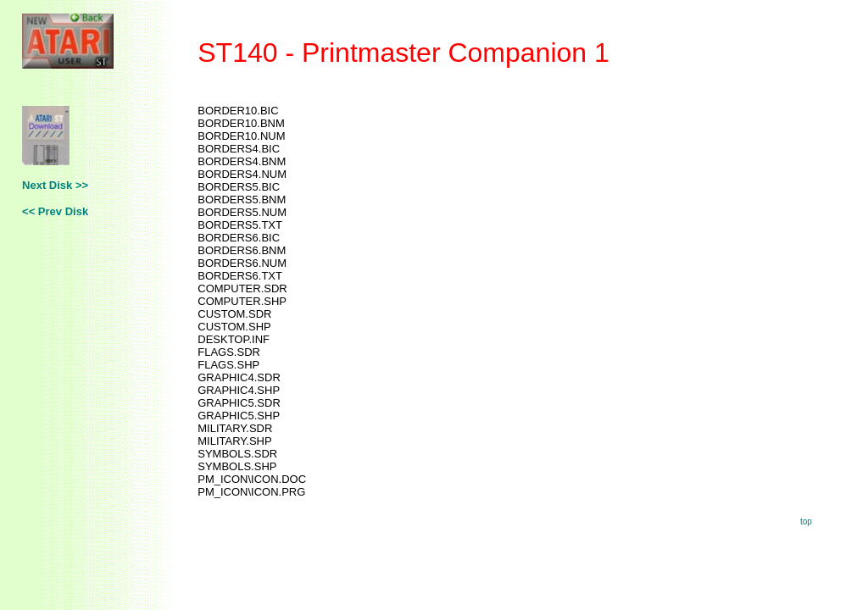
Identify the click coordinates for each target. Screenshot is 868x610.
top (806, 521)
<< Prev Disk (55, 211)
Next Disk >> (55, 185)
